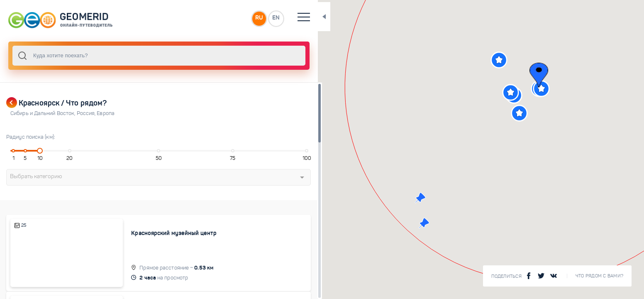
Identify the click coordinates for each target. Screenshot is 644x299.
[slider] (37, 151)
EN (249, 18)
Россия (87, 113)
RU (231, 18)
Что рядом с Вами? (599, 276)
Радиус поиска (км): (31, 137)
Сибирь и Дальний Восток (44, 113)
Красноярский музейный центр (163, 233)
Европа (106, 113)
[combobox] (145, 56)
